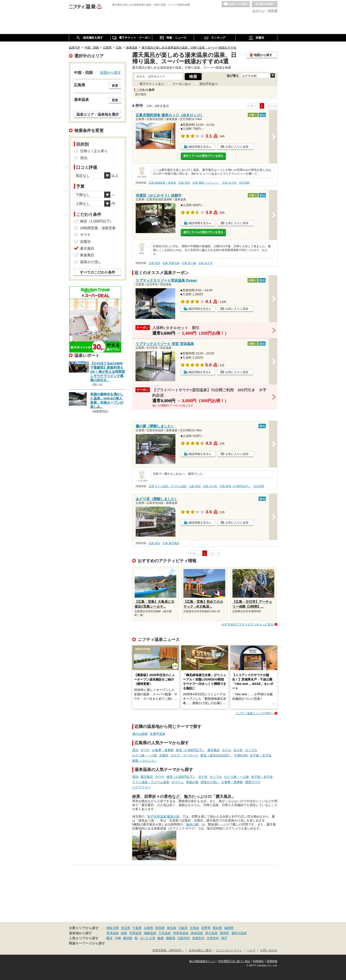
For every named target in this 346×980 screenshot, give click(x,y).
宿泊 (135, 750)
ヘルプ (251, 950)
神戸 (224, 938)
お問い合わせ (269, 950)
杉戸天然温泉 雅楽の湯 (164, 816)
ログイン (259, 11)
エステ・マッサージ (184, 755)
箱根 (124, 933)
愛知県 (217, 928)
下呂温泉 (165, 933)
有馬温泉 (135, 933)
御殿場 (171, 938)
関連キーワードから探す (87, 943)
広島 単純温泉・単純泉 (162, 183)
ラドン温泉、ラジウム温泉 (151, 782)
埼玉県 (126, 928)
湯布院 (224, 933)
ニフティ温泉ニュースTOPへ (254, 713)
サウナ (145, 750)
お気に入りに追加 (237, 147)
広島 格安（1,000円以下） (235, 486)
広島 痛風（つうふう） (206, 183)
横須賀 (128, 938)
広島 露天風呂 (171, 543)
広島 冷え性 (229, 183)
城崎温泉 (150, 933)
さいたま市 (148, 938)
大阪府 (183, 928)
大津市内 (213, 938)
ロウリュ (178, 782)
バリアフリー (141, 787)
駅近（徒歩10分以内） (216, 755)
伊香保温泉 (181, 933)
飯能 (161, 938)
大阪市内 (184, 938)
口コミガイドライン (229, 950)
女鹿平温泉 (158, 734)
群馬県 (160, 928)
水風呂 (164, 755)
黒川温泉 (211, 933)
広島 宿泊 (184, 183)
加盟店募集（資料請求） (168, 950)
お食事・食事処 (163, 750)
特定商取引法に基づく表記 (234, 961)
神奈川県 (113, 928)
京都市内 (198, 938)
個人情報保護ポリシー (202, 961)
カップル (251, 750)
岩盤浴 (85, 242)
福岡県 (229, 928)
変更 (115, 86)
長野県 (206, 928)
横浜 (109, 938)
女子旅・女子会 (261, 755)
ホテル (227, 750)
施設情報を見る (199, 147)
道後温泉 (197, 933)
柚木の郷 (192, 824)
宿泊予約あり (209, 84)
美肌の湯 (192, 782)
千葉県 (137, 928)
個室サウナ (253, 782)
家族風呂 (87, 255)
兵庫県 (149, 928)
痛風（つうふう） (145, 761)
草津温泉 (113, 933)
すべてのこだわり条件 (98, 272)
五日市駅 (244, 183)
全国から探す (111, 72)
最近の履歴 (265, 4)
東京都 (171, 928)
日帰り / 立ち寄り (94, 151)
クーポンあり (182, 84)
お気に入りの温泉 (236, 4)
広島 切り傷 (189, 263)
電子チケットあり (152, 84)
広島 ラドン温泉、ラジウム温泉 (168, 486)
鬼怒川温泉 (239, 933)
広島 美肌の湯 (171, 263)
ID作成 (273, 11)
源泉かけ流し (210, 782)
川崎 (118, 938)
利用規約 (258, 961)
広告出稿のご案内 (200, 950)
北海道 (194, 928)
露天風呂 (214, 750)
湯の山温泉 (140, 734)
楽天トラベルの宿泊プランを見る (203, 156)
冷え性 (238, 750)
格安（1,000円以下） (191, 750)
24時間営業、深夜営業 (98, 228)
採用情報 (272, 961)
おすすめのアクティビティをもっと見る (248, 624)
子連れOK (241, 755)
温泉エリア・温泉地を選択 (98, 114)
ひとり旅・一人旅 (145, 755)
